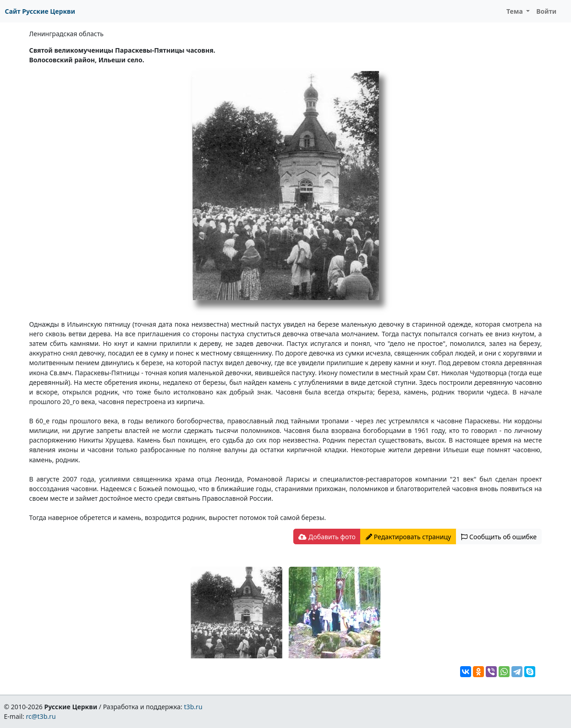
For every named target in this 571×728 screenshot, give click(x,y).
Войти (546, 11)
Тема (516, 11)
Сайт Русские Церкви (40, 11)
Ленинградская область (66, 34)
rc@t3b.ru (41, 716)
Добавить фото (327, 537)
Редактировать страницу (408, 537)
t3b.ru (193, 707)
